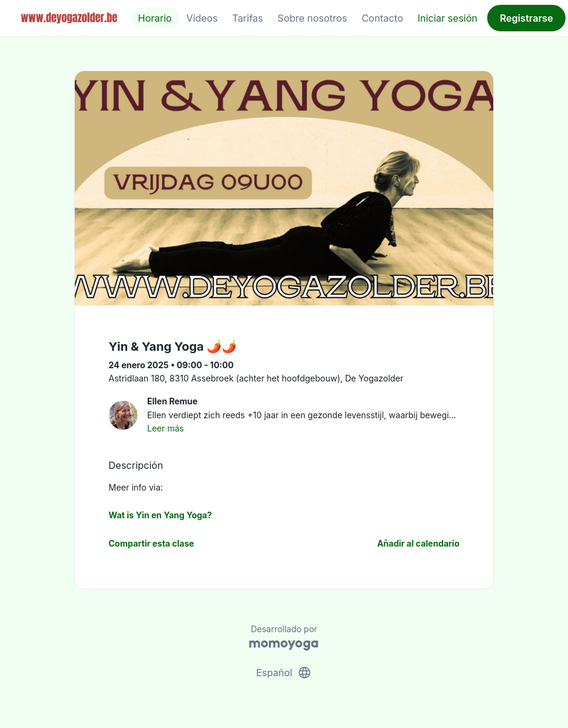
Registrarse (526, 18)
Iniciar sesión (447, 18)
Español (284, 673)
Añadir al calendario (418, 543)
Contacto (383, 18)
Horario (155, 18)
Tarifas (248, 18)
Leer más (166, 428)
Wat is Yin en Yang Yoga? (160, 515)
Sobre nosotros (312, 18)
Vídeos (202, 18)
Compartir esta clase (151, 543)
